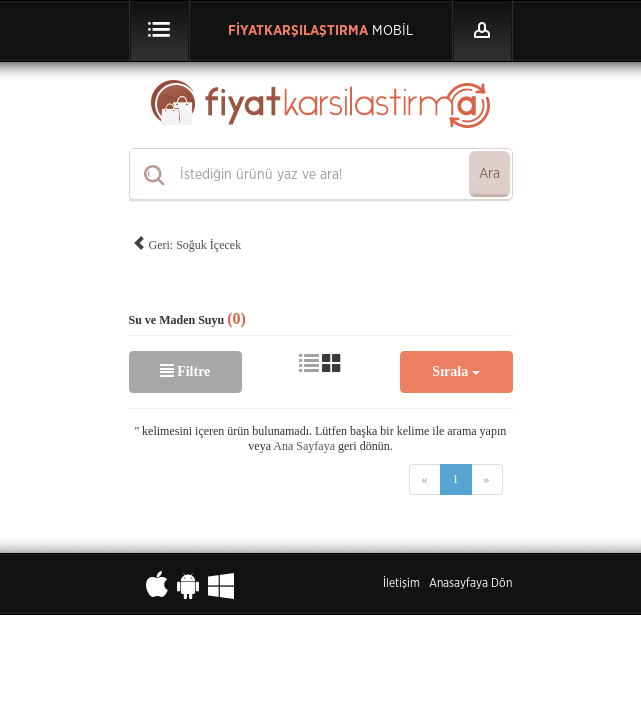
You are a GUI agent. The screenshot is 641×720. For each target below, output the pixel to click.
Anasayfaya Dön (470, 583)
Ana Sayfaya (304, 446)
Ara (489, 174)
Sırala (455, 371)
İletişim (401, 583)
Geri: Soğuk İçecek (187, 241)
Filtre (185, 371)
